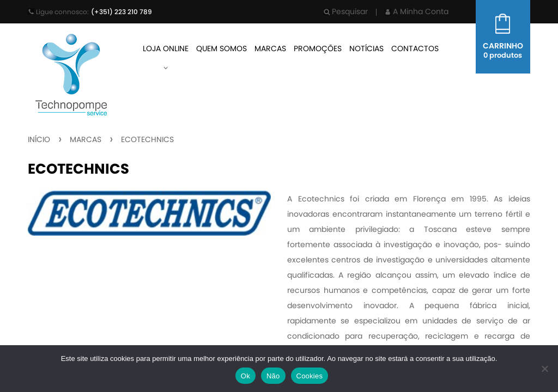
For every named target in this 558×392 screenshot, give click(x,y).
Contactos (415, 48)
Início (39, 139)
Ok (245, 376)
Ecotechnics (147, 139)
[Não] (544, 369)
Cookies (310, 376)
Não (273, 376)
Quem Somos (222, 48)
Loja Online (166, 48)
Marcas (270, 48)
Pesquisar (346, 11)
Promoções (318, 48)
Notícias (366, 48)
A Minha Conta (417, 11)
